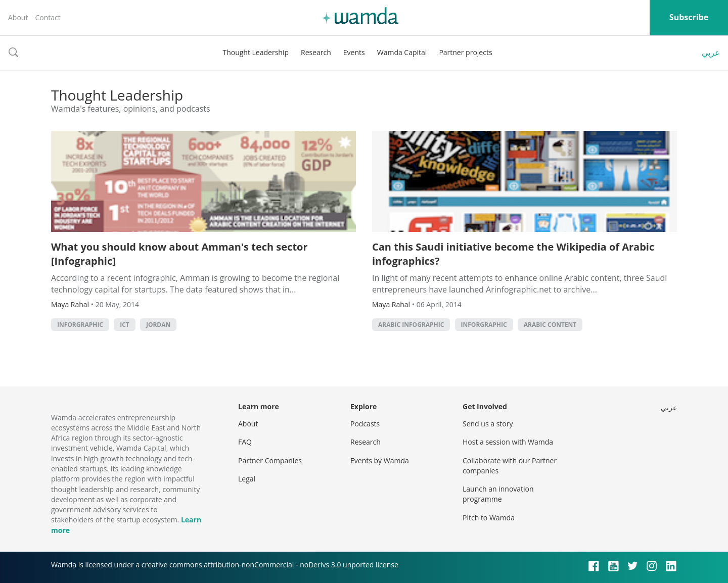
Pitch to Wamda (489, 518)
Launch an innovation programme (498, 494)
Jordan (158, 325)
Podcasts (365, 424)
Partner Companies (270, 460)
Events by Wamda (380, 460)
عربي (711, 53)
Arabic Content (550, 325)
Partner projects (465, 52)
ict (125, 325)
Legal (247, 479)
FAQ (245, 442)
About (18, 17)
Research (316, 52)
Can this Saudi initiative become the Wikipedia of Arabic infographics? (513, 254)
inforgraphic (80, 325)
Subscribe (689, 17)
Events (354, 52)
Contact (48, 17)
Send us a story (488, 424)
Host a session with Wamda (508, 442)
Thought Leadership (256, 52)
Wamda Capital (402, 52)
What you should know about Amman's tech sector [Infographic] (179, 254)
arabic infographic (411, 325)
